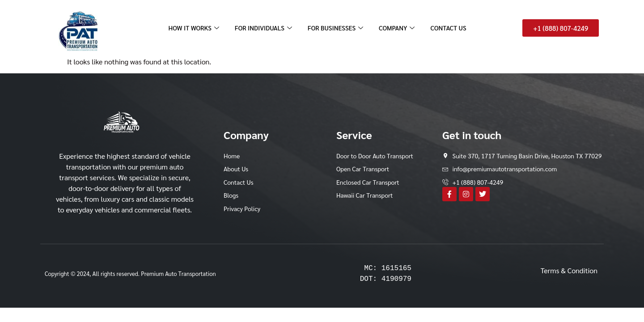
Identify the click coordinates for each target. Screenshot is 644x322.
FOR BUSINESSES (337, 28)
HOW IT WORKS (190, 28)
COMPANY (401, 28)
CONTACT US (453, 28)
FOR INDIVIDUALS (262, 28)
